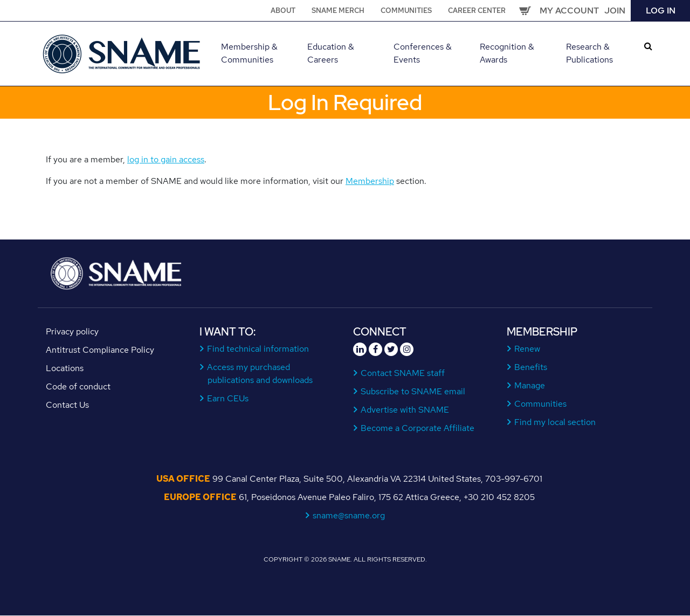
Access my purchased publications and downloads (260, 374)
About (283, 11)
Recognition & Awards (507, 53)
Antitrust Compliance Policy (100, 350)
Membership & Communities (249, 53)
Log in (661, 11)
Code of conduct (78, 386)
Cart (525, 11)
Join (615, 11)
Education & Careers (331, 53)
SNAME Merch (338, 11)
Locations (65, 368)
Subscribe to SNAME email (413, 391)
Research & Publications (589, 53)
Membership (370, 181)
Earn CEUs (228, 398)
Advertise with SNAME (405, 410)
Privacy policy (72, 331)
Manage (530, 385)
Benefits (531, 367)
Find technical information (258, 349)
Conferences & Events (423, 53)
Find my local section (555, 422)
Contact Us (67, 405)
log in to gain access (166, 159)
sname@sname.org (349, 515)
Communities (406, 11)
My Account (569, 11)
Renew (527, 349)
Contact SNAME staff (403, 373)
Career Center (477, 11)
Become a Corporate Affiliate (418, 428)
